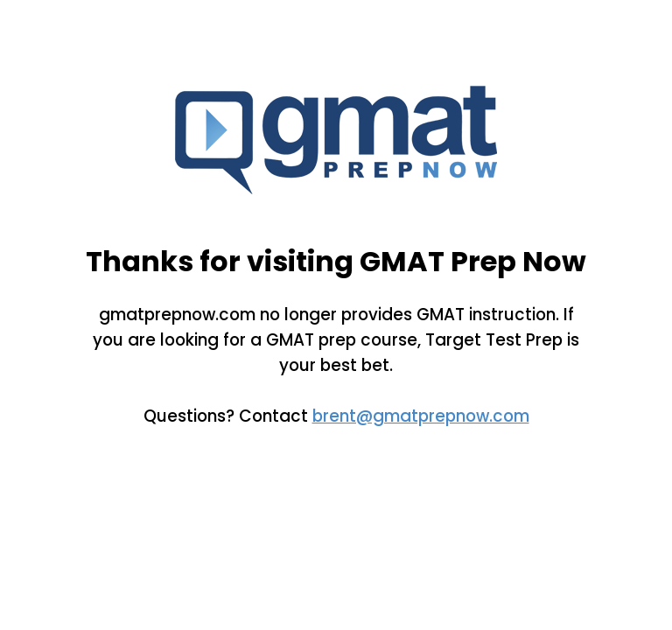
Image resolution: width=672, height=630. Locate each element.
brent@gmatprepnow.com (421, 416)
